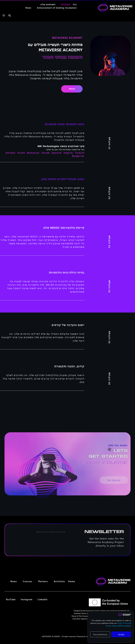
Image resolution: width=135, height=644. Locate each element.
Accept (121, 634)
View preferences (100, 634)
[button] (10, 15)
